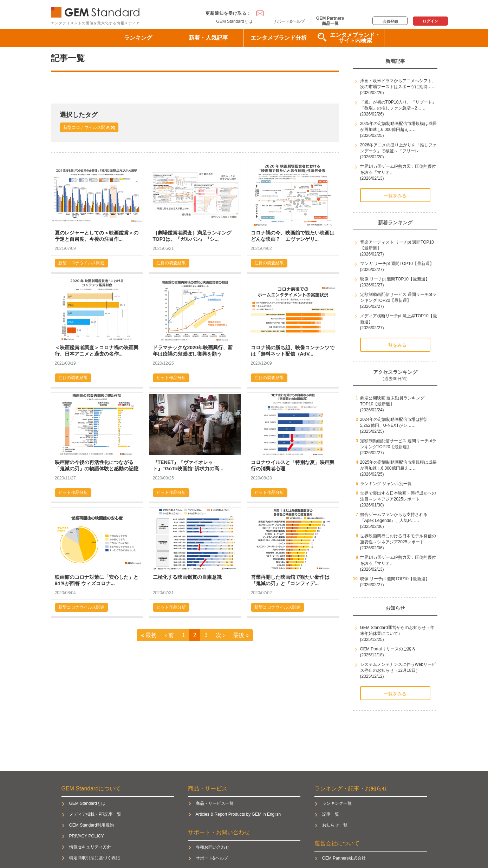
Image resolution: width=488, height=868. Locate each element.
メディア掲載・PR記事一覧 (95, 814)
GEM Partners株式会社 (344, 858)
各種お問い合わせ (213, 847)
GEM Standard (97, 11)
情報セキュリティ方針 (90, 847)
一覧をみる (395, 196)
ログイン (430, 21)
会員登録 (390, 21)
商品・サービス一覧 (215, 803)
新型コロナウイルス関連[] (89, 127)
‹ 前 (169, 635)
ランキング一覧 (337, 803)
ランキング (138, 38)
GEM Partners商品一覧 (330, 21)
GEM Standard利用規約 (92, 825)
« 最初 (149, 635)
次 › (220, 635)
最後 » (241, 635)
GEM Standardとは (234, 21)
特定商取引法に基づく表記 (95, 858)
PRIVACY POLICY (87, 836)
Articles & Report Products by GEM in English (238, 814)
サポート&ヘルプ (289, 21)
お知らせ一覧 (335, 825)
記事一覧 (331, 814)
